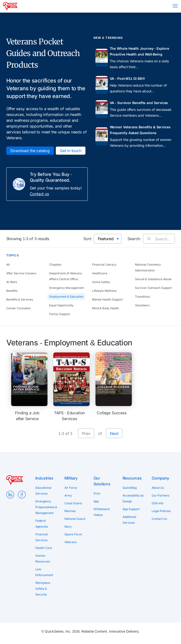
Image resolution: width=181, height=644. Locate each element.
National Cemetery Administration (148, 267)
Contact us (39, 194)
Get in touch (71, 151)
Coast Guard (73, 503)
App (96, 501)
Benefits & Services (20, 299)
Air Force (71, 488)
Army (68, 495)
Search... (159, 239)
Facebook (22, 495)
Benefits (12, 291)
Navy (68, 526)
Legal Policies (161, 511)
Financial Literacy (104, 265)
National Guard (75, 519)
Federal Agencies (42, 524)
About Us (158, 488)
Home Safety (101, 282)
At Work (12, 282)
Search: (134, 239)
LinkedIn (10, 495)
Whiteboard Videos (102, 512)
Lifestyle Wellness (104, 291)
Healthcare (100, 273)
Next (114, 433)
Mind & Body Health (106, 308)
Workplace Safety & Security (43, 589)
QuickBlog (130, 488)
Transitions (142, 297)
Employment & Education (66, 297)
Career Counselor (19, 308)
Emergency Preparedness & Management (46, 507)
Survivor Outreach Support (153, 288)
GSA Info (158, 503)
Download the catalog (30, 151)
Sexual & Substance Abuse (153, 279)
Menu (175, 6)
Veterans (71, 542)
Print (97, 493)
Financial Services (42, 537)
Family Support (60, 314)
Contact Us (159, 519)
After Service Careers (21, 273)
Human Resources (43, 558)
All (8, 265)
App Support (131, 509)
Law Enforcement (44, 572)
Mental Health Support (107, 299)
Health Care (44, 548)
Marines (70, 511)
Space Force (73, 534)
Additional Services (129, 520)
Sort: (88, 239)
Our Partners (161, 495)
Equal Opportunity (61, 305)
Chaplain (55, 265)
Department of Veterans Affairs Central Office (66, 276)
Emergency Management (67, 288)
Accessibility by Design (133, 498)
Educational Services (43, 491)
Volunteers (142, 305)
